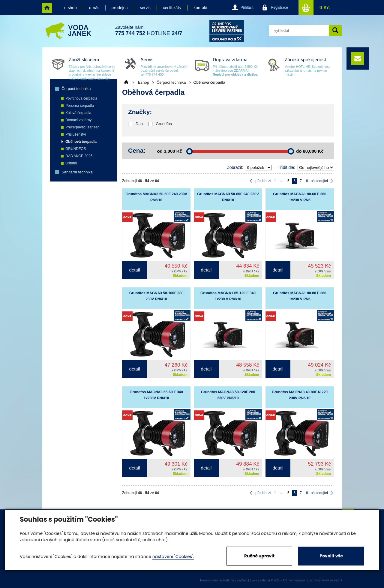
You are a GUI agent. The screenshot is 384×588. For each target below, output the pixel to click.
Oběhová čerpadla (81, 142)
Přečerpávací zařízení (83, 127)
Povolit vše (331, 556)
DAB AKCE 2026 (79, 156)
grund (227, 31)
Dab (139, 124)
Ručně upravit (259, 556)
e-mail (358, 58)
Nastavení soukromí (329, 580)
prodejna (120, 8)
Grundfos (164, 124)
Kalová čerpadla (78, 113)
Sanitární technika (77, 172)
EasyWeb (241, 580)
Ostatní (71, 163)
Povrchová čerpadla (81, 98)
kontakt (201, 8)
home (47, 8)
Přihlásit (247, 7)
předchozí (263, 181)
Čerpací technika (76, 89)
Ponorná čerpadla (80, 106)
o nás (94, 8)
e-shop (70, 8)
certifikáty (172, 8)
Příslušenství (76, 134)
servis (145, 8)
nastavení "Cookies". (173, 556)
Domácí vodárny (78, 120)
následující (319, 181)
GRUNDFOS (76, 149)
